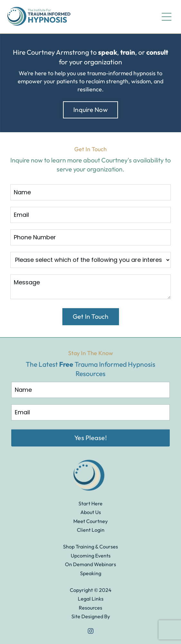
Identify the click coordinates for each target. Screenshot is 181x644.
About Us (91, 512)
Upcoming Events (91, 556)
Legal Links (91, 599)
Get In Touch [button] (91, 316)
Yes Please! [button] (90, 438)
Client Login (91, 530)
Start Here (90, 503)
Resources (90, 608)
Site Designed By (91, 616)
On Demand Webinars (90, 564)
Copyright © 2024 (91, 590)
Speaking (91, 573)
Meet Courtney (90, 521)
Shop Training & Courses (90, 547)
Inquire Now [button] (90, 110)
